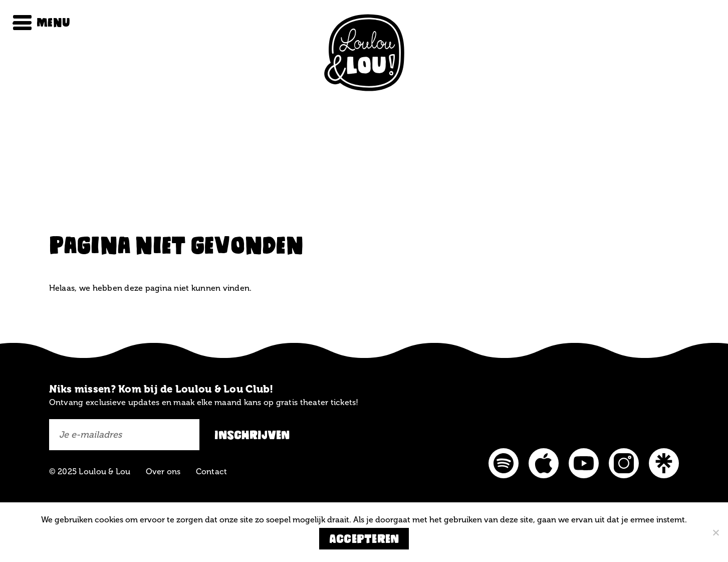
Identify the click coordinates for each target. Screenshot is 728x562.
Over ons (163, 472)
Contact (212, 472)
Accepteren (364, 539)
